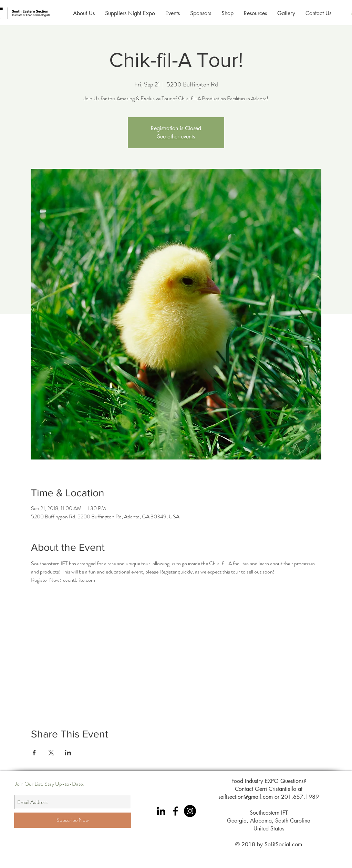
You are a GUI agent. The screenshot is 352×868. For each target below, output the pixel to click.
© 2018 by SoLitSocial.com (269, 844)
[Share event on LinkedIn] (68, 753)
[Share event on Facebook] (34, 753)
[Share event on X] (51, 753)
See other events (176, 137)
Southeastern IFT (269, 813)
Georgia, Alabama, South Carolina (269, 821)
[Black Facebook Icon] (175, 811)
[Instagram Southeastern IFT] (190, 811)
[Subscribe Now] (73, 820)
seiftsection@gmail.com (246, 797)
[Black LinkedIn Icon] (161, 811)
